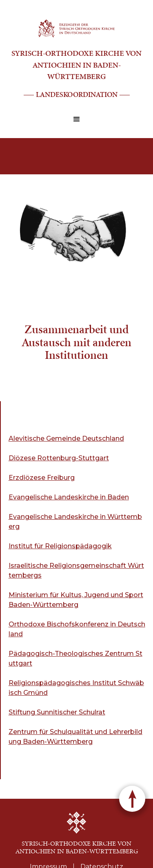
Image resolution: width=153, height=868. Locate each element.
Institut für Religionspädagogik (60, 546)
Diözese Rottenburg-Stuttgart (59, 458)
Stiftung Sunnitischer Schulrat (57, 712)
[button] (77, 119)
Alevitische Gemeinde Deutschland (66, 438)
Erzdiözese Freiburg (42, 478)
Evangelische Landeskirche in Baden (69, 497)
